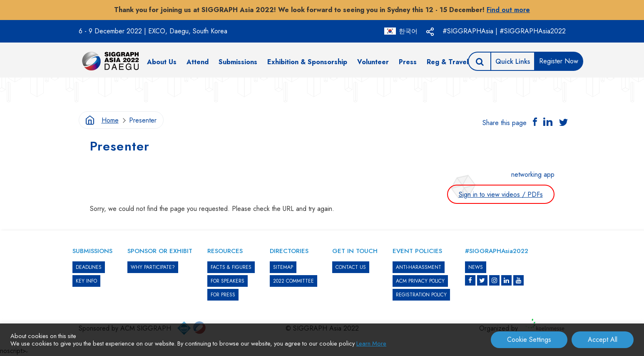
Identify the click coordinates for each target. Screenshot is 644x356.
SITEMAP (283, 267)
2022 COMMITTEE (293, 281)
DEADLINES (89, 267)
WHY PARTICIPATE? (153, 267)
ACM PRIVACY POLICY (420, 281)
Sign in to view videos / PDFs (501, 194)
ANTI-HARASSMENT (419, 267)
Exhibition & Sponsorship (307, 62)
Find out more (508, 10)
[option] (322, 90)
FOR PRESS (223, 295)
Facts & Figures (231, 267)
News (476, 267)
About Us (162, 62)
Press (408, 62)
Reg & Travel (448, 62)
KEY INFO (86, 281)
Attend (198, 62)
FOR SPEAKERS (228, 281)
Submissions (238, 62)
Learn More (371, 343)
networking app (533, 174)
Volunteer (373, 62)
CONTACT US (351, 267)
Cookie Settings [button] (529, 340)
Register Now (559, 61)
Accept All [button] (603, 340)
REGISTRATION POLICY (421, 295)
